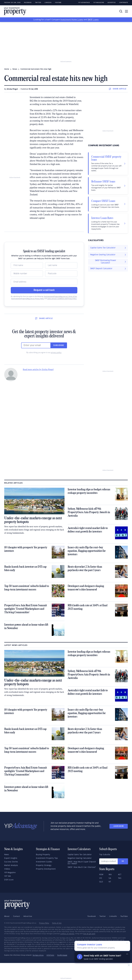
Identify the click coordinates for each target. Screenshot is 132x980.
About (7, 916)
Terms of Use (57, 923)
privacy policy (56, 353)
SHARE (118, 89)
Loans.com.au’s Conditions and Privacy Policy (62, 299)
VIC (101, 878)
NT (110, 882)
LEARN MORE (119, 826)
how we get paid (89, 934)
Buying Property (43, 855)
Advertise (112, 3)
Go (123, 861)
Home (7, 69)
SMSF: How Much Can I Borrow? (82, 867)
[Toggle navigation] (126, 11)
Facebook (28, 3)
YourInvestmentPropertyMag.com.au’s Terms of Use (60, 297)
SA (110, 878)
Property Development (46, 869)
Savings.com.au (38, 955)
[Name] (27, 265)
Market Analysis (11, 865)
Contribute (124, 3)
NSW (101, 875)
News (7, 855)
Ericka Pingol (12, 89)
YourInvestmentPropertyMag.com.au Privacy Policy (28, 299)
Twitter (38, 3)
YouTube (124, 916)
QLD (101, 882)
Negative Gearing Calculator (80, 858)
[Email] (44, 282)
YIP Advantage (84, 3)
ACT (120, 875)
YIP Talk (8, 876)
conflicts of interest (67, 934)
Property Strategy (44, 865)
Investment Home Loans (72, 20)
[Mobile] (27, 274)
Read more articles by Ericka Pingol (38, 369)
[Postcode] (61, 274)
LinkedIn (48, 3)
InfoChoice (50, 955)
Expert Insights (11, 858)
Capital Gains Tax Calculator (80, 855)
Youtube (58, 3)
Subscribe (59, 345)
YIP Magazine (99, 3)
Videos (7, 869)
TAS (120, 878)
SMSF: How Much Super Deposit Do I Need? (82, 863)
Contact (17, 916)
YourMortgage (62, 955)
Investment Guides (44, 862)
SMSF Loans (93, 20)
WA (110, 875)
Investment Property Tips (47, 858)
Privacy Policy (44, 923)
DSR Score (9, 880)
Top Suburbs (105, 855)
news (15, 69)
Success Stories (11, 862)
